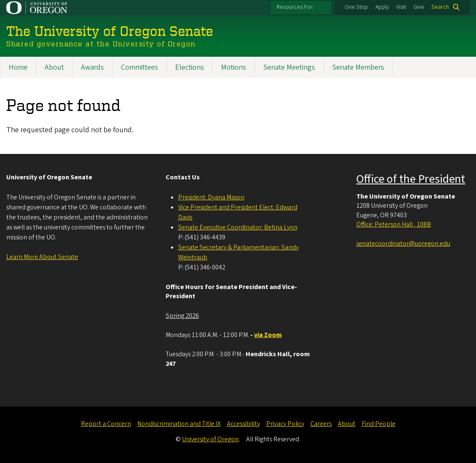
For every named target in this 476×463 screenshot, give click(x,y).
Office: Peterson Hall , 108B (394, 224)
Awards (92, 67)
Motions (234, 67)
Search (440, 7)
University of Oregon (210, 439)
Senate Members (358, 67)
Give (419, 7)
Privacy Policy (285, 424)
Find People (379, 424)
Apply (382, 7)
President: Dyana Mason (211, 197)
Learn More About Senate (42, 257)
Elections (190, 67)
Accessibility (243, 424)
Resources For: (295, 7)
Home (18, 67)
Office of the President (411, 179)
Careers (321, 424)
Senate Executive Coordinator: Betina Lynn (238, 227)
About (54, 67)
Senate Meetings (289, 67)
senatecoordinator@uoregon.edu (403, 244)
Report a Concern (106, 424)
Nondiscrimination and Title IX (179, 424)
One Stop (356, 7)
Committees (140, 67)
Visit (401, 7)
